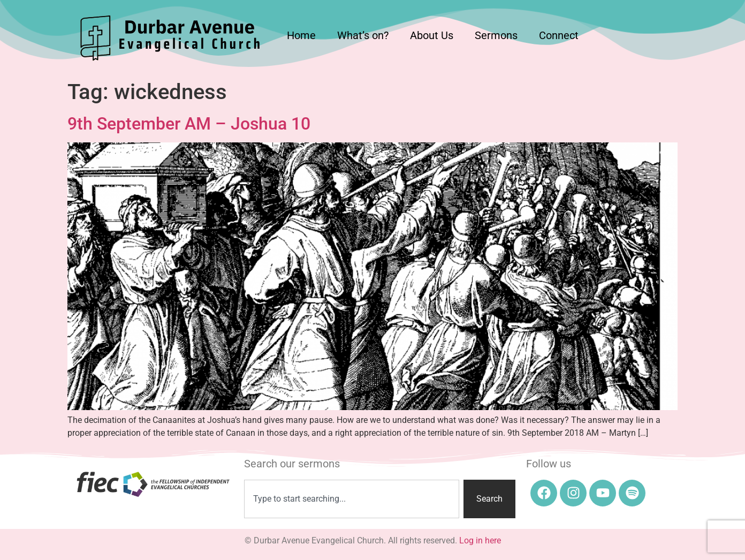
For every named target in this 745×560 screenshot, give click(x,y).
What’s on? (363, 35)
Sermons (496, 35)
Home (301, 35)
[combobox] (352, 499)
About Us (432, 35)
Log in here (480, 540)
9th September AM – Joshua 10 (189, 124)
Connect (559, 35)
